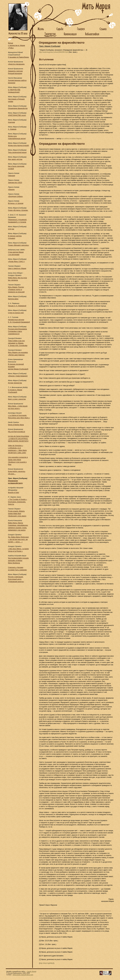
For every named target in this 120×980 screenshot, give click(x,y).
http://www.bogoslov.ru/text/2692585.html (54, 52)
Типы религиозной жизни (17, 152)
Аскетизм (11, 122)
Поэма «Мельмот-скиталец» (18, 245)
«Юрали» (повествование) (18, 376)
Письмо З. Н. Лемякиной (17, 306)
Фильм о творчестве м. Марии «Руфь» (16, 45)
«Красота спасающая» (16, 64)
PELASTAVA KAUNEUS (17, 432)
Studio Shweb (32, 971)
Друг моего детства (15, 159)
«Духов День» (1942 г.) (16, 262)
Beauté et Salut (13, 493)
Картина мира (13, 299)
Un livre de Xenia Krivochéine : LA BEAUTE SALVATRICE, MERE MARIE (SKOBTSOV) (18, 439)
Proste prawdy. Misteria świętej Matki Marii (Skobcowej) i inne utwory (17, 514)
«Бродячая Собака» (15, 196)
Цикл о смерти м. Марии (17, 268)
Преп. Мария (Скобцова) (50, 46)
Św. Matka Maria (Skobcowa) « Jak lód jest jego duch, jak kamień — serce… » (18, 539)
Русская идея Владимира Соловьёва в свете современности (17, 331)
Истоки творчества (15, 383)
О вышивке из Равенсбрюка (18, 57)
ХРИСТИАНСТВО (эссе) (17, 115)
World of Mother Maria (16, 425)
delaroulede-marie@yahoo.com (23, 975)
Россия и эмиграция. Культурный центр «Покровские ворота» (16, 579)
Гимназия (12, 176)
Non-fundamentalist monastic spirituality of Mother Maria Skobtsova (18, 561)
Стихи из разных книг (16, 313)
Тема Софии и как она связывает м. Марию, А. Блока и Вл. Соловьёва (18, 343)
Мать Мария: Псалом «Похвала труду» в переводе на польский (16, 290)
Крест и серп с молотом (17, 399)
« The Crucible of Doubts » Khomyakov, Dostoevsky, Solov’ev (18, 502)
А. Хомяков (12, 129)
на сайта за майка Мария (71, 139)
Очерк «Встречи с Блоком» (18, 210)
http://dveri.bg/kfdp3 (47, 963)
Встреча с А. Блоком (16, 203)
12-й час (11, 229)
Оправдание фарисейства (18, 108)
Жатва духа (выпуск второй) (18, 146)
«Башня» (11, 190)
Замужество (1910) (15, 183)
